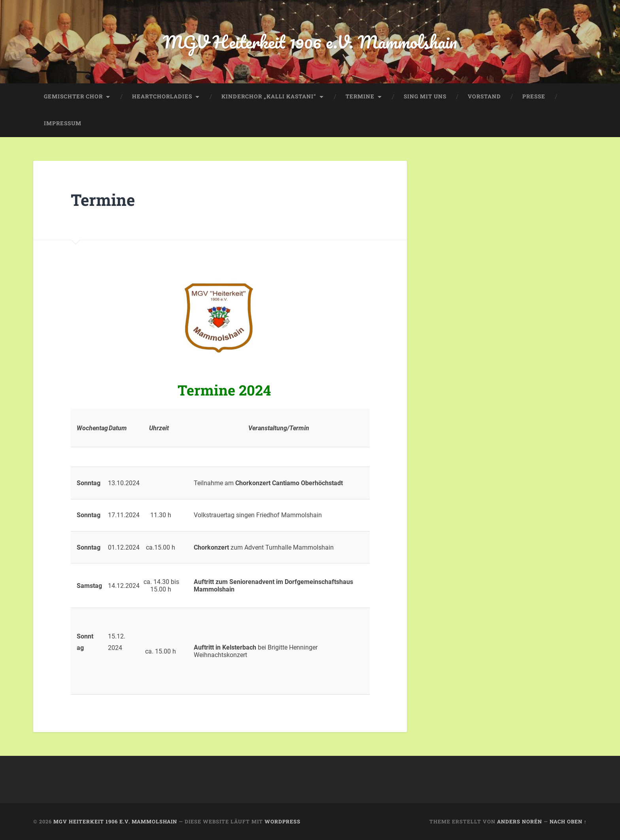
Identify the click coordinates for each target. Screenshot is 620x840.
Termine (360, 96)
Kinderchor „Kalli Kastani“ (269, 96)
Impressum (63, 123)
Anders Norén (520, 821)
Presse (534, 96)
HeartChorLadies (162, 96)
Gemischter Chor (73, 96)
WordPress (283, 821)
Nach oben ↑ (568, 821)
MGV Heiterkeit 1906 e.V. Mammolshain (310, 42)
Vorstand (484, 96)
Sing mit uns (425, 96)
